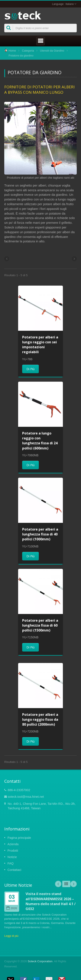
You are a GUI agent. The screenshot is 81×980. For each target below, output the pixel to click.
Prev (58, 884)
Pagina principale (19, 838)
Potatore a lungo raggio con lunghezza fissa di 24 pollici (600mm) (40, 441)
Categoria (28, 51)
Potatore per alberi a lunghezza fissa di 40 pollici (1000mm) (40, 534)
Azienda (13, 844)
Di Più (30, 369)
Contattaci (14, 870)
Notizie (12, 857)
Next (74, 884)
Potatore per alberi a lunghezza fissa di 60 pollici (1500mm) (40, 625)
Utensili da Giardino (52, 51)
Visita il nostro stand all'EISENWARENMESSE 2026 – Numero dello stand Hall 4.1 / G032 (51, 901)
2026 (12, 908)
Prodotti (13, 851)
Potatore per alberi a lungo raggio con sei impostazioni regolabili (40, 345)
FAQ (11, 863)
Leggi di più (11, 936)
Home (12, 51)
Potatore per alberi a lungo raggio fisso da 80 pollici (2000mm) (40, 719)
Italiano (70, 4)
